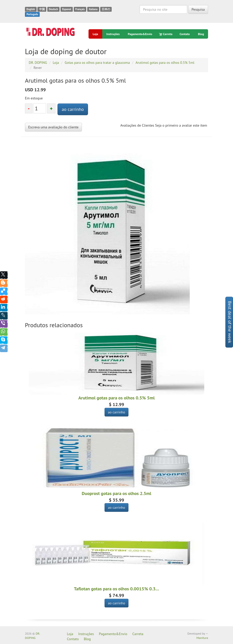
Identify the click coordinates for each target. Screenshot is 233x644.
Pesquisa (198, 9)
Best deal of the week (230, 322)
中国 (42, 9)
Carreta (166, 34)
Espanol (67, 9)
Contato (185, 34)
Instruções (113, 34)
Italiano (93, 9)
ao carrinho (73, 109)
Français (80, 9)
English (31, 9)
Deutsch (53, 9)
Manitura (202, 638)
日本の (106, 9)
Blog (201, 34)
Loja (95, 34)
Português (32, 14)
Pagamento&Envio (140, 34)
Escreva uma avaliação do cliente (53, 127)
